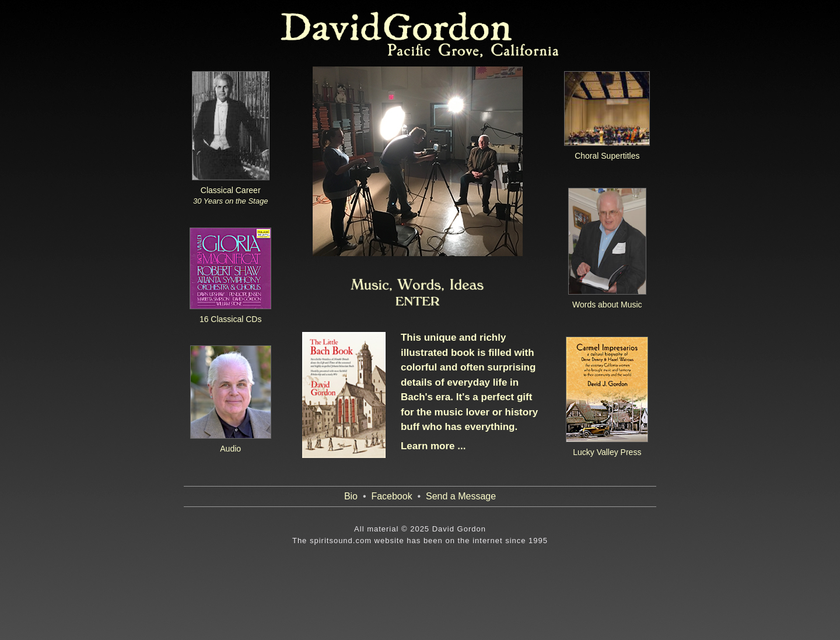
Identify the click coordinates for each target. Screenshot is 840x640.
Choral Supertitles (607, 156)
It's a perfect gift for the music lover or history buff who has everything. (469, 412)
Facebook (391, 496)
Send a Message (461, 496)
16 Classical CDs (231, 319)
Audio (230, 449)
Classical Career (230, 195)
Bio (351, 496)
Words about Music (607, 305)
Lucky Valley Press (607, 452)
